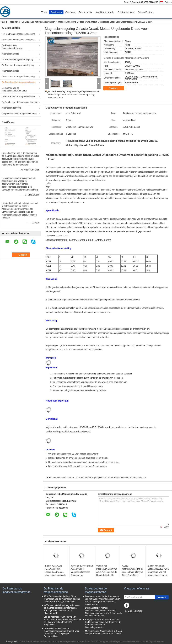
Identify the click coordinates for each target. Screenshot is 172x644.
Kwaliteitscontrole (105, 12)
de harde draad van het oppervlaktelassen (127, 478)
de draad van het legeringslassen (91, 478)
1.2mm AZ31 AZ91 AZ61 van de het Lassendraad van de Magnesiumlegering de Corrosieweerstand (55, 572)
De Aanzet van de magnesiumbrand (18, 96)
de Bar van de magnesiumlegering (18, 60)
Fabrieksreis (85, 12)
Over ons (70, 12)
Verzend (162, 597)
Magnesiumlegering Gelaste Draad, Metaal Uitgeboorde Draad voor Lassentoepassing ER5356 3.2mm (74, 95)
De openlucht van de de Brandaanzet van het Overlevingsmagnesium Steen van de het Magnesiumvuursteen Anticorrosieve (103, 600)
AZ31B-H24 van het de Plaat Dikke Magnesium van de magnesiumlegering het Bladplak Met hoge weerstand (62, 599)
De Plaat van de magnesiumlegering (18, 40)
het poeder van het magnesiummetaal (19, 114)
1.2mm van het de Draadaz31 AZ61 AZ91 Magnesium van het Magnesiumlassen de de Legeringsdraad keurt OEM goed (158, 574)
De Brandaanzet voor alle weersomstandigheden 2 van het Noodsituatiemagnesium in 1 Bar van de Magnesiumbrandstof (103, 612)
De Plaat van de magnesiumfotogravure (12, 47)
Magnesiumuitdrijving (12, 108)
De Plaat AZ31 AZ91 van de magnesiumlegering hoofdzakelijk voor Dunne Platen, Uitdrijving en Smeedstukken (61, 632)
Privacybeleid (12, 641)
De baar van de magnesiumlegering (18, 77)
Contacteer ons (126, 12)
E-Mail (128, 611)
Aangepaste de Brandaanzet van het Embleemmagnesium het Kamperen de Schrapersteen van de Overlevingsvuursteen (103, 623)
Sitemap (138, 611)
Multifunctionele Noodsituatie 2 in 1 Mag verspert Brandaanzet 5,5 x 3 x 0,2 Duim (104, 632)
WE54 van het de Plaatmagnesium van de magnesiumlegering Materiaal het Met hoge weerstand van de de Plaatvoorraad (62, 609)
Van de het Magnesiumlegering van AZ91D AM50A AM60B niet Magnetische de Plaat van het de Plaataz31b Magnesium (62, 621)
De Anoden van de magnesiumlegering (20, 102)
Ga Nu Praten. (146, 12)
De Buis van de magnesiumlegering (18, 65)
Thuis (44, 12)
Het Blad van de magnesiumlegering (18, 34)
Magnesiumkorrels (10, 71)
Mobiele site (130, 615)
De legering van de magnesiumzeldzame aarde (15, 89)
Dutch (168, 2)
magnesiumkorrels (10, 54)
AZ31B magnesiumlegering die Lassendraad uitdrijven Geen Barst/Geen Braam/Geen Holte (133, 572)
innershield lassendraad (64, 478)
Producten (56, 12)
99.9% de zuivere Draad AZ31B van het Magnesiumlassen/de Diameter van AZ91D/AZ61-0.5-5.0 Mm (82, 574)
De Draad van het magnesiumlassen (38, 22)
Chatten (115, 88)
